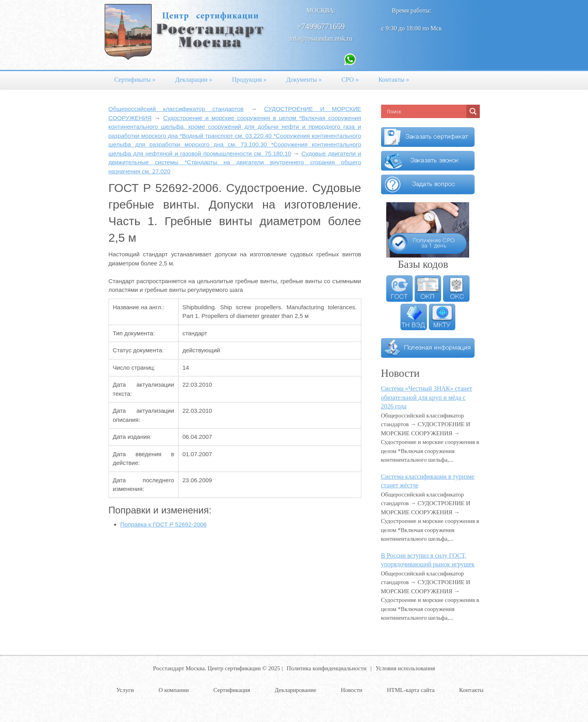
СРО (350, 80)
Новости (351, 690)
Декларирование (296, 690)
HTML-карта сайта (411, 690)
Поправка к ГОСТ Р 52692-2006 (164, 524)
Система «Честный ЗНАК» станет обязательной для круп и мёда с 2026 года (427, 397)
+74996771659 (321, 26)
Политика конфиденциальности (327, 668)
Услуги (125, 690)
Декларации (194, 80)
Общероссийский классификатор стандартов (176, 109)
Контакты (394, 80)
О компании (174, 690)
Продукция (250, 80)
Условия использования (405, 668)
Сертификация (232, 690)
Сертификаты (135, 80)
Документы (304, 80)
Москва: (321, 10)
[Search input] (426, 111)
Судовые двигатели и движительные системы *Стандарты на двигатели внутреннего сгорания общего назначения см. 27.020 (235, 162)
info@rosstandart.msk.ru (321, 39)
